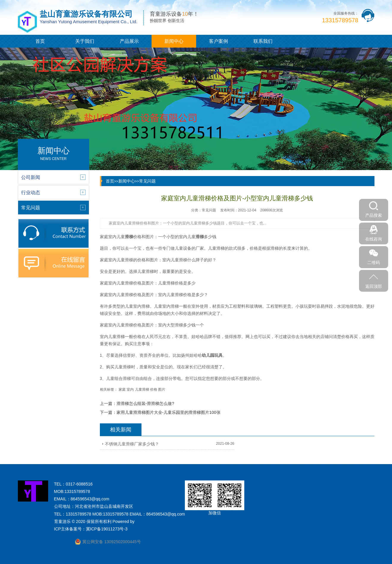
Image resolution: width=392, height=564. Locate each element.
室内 (130, 389)
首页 (40, 41)
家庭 (122, 389)
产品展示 (129, 41)
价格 (154, 389)
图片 (162, 389)
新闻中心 (174, 41)
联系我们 (263, 41)
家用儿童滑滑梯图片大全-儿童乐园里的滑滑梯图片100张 (169, 412)
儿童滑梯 (142, 389)
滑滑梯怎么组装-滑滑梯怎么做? (145, 403)
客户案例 (218, 41)
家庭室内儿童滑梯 (117, 260)
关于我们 (85, 41)
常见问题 (147, 181)
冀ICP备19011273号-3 (107, 529)
